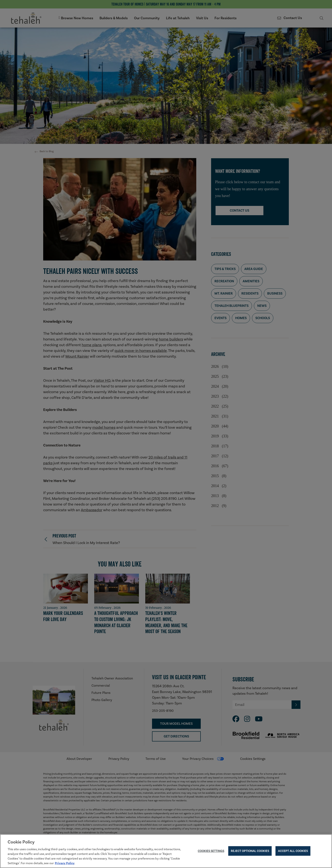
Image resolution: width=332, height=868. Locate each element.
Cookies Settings (211, 851)
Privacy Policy (65, 864)
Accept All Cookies (293, 851)
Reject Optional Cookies (250, 851)
